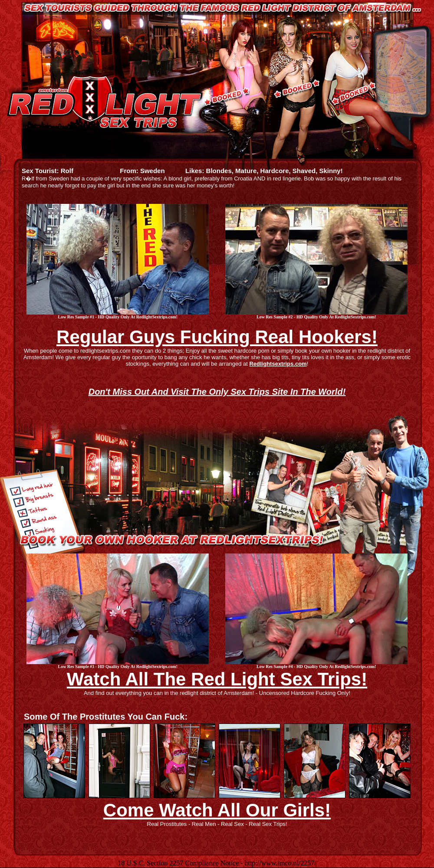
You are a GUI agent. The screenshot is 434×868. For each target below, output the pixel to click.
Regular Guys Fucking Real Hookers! (217, 337)
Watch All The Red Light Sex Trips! (217, 679)
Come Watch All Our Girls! (217, 810)
